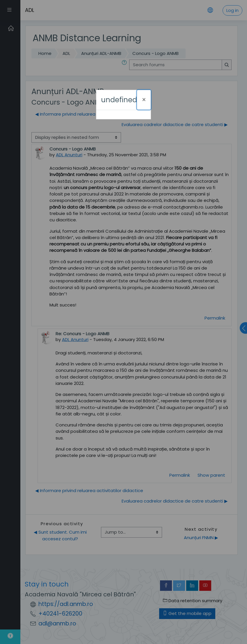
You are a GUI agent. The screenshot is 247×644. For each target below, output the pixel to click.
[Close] (144, 100)
